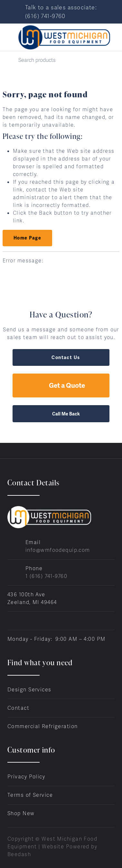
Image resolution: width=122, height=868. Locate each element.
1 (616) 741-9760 (46, 576)
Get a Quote (61, 385)
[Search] (61, 60)
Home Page (27, 238)
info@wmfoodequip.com (58, 550)
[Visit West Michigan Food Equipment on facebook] (10, 621)
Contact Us (61, 357)
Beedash (19, 854)
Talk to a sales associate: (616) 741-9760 (61, 12)
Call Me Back (61, 414)
